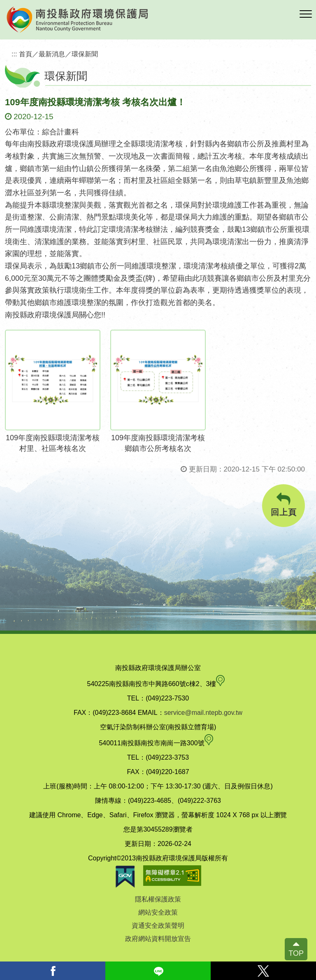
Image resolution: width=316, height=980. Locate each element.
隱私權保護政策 (158, 899)
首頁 (26, 54)
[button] (306, 14)
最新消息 (52, 54)
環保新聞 (85, 54)
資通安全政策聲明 (158, 926)
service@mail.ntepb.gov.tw (203, 713)
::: (14, 54)
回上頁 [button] (283, 505)
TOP (296, 953)
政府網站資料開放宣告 (158, 939)
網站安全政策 (158, 912)
